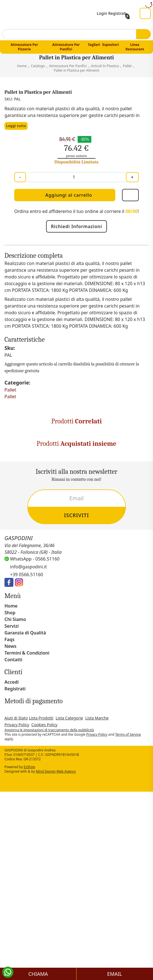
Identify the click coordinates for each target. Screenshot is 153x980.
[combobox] (69, 36)
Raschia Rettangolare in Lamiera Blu (114, 760)
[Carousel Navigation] (76, 660)
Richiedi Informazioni (76, 240)
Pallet (11, 506)
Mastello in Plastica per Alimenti (39, 617)
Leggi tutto (17, 139)
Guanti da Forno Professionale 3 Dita (39, 760)
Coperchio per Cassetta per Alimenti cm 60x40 (114, 617)
